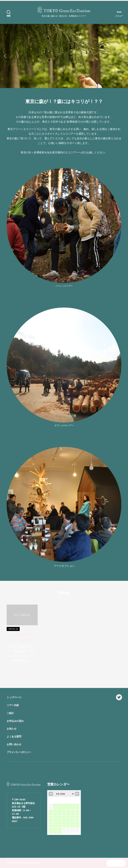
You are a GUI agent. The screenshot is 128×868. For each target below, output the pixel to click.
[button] (5, 56)
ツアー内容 (13, 705)
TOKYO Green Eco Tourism (27, 863)
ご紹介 (10, 713)
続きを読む (22, 669)
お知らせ (11, 729)
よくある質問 (14, 736)
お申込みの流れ (15, 721)
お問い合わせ (14, 744)
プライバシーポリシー (19, 752)
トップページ (14, 697)
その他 (25, 629)
